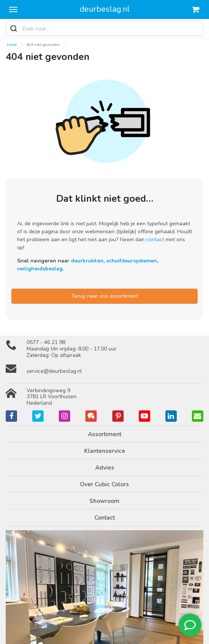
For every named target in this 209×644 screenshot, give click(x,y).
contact (155, 240)
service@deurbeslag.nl (54, 371)
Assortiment (105, 434)
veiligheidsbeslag (40, 269)
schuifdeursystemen (132, 261)
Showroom (104, 501)
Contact (105, 518)
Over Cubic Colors (104, 484)
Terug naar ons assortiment (105, 296)
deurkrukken (87, 261)
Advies (105, 467)
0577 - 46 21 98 (46, 342)
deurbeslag (105, 9)
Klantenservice (105, 451)
